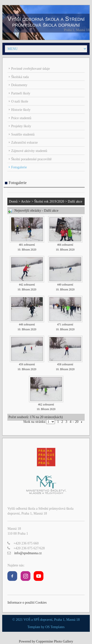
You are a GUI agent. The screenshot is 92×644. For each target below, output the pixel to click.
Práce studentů (21, 118)
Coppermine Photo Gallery (55, 641)
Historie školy (21, 110)
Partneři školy (21, 93)
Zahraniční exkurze (24, 143)
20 (77, 422)
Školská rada (20, 77)
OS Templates (55, 627)
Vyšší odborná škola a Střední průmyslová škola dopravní (46, 22)
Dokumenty (19, 85)
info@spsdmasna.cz (28, 553)
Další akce (75, 201)
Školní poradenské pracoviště (31, 159)
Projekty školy (21, 126)
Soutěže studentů (23, 134)
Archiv (26, 201)
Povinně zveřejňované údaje (30, 69)
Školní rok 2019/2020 (49, 201)
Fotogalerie (19, 167)
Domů (13, 201)
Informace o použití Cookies (27, 603)
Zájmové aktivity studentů (29, 151)
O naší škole (20, 101)
